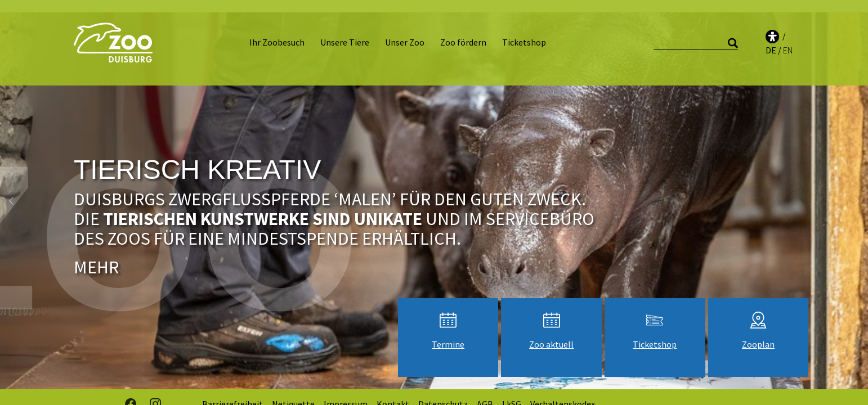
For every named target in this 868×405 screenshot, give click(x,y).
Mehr (96, 255)
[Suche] (696, 37)
